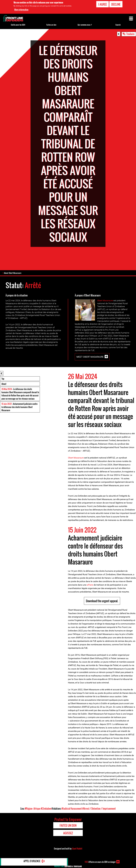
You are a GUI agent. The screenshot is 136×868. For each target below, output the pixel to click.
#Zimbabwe (46, 809)
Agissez (68, 833)
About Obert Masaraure (13, 273)
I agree (103, 4)
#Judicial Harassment (72, 809)
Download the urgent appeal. (102, 601)
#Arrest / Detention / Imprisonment (99, 809)
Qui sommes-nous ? (85, 25)
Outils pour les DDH (18, 25)
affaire (90, 585)
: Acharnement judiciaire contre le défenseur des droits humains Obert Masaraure (19, 407)
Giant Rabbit (77, 849)
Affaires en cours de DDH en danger (100, 862)
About (4, 384)
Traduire (130, 34)
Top (3, 379)
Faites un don (51, 25)
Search (118, 25)
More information (21, 10)
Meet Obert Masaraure (90, 357)
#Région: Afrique (33, 809)
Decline (116, 4)
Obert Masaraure (105, 301)
